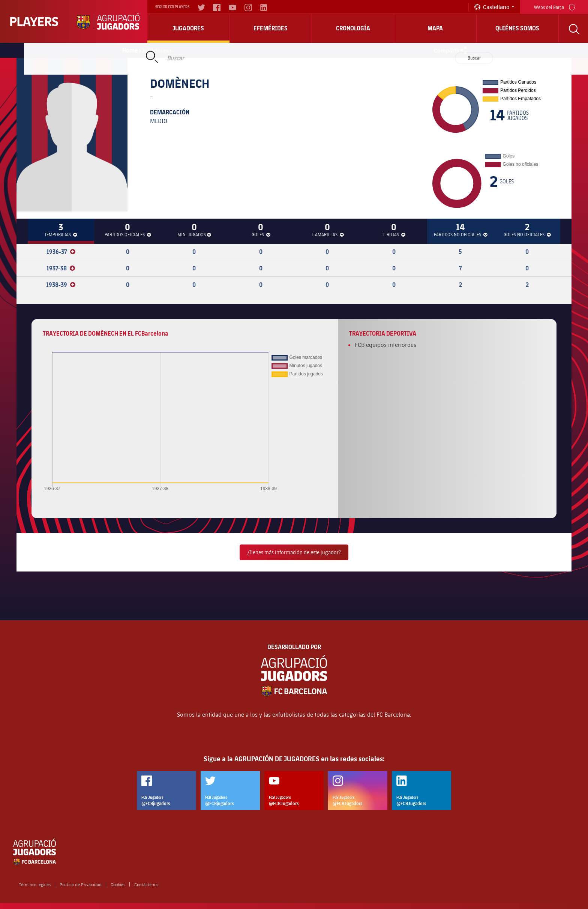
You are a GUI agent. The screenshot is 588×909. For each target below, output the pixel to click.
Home (130, 50)
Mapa (435, 28)
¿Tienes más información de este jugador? (294, 552)
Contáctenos (146, 884)
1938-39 (61, 285)
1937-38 (61, 268)
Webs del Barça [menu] (554, 7)
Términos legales (35, 884)
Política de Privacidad (81, 884)
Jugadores (188, 28)
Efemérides (271, 28)
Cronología (353, 28)
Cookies (118, 884)
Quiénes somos (517, 28)
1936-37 (61, 252)
